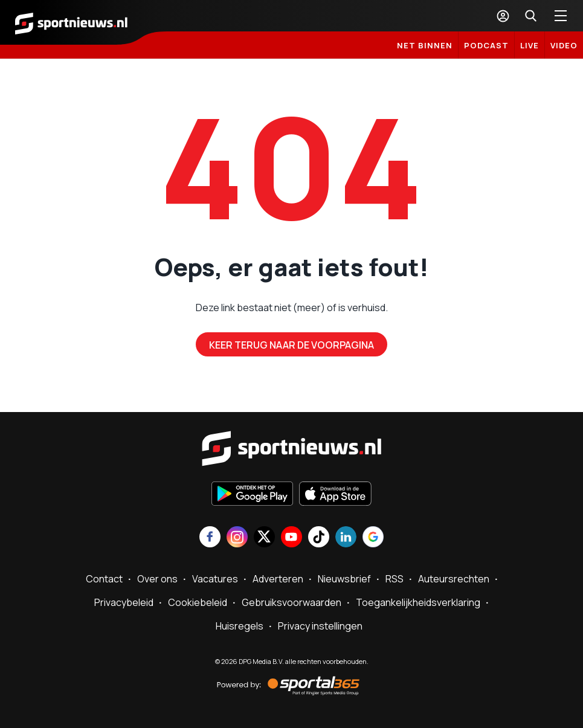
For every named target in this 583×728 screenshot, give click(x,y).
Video (564, 45)
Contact (104, 579)
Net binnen (425, 45)
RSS (395, 579)
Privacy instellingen (320, 626)
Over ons (157, 579)
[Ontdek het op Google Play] (252, 495)
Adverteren (278, 579)
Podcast (486, 45)
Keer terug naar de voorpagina (291, 345)
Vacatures (215, 579)
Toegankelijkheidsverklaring (418, 602)
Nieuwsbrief (344, 579)
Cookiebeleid (198, 602)
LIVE (530, 45)
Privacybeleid (124, 602)
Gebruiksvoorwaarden (291, 602)
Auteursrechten (454, 579)
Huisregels (240, 626)
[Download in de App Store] (335, 495)
